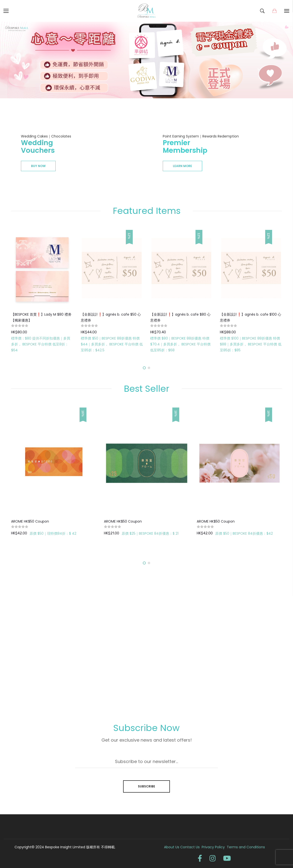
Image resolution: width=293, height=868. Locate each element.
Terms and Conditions (246, 847)
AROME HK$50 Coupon (30, 521)
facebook (200, 858)
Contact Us (190, 847)
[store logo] (146, 11)
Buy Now (38, 166)
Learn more (182, 166)
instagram (213, 858)
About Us (172, 847)
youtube (227, 858)
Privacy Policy (214, 847)
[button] (144, 368)
